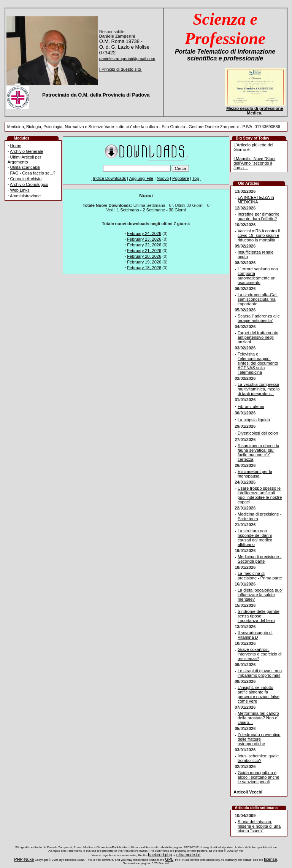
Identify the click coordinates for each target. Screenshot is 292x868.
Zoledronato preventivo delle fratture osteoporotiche (259, 739)
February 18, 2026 (144, 268)
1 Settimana (128, 210)
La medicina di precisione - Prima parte (260, 576)
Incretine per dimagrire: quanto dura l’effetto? (259, 216)
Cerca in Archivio (26, 179)
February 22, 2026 (144, 245)
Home (16, 146)
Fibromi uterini (251, 406)
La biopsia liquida (254, 420)
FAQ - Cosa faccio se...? (33, 173)
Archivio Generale (26, 151)
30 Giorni (177, 210)
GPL (169, 859)
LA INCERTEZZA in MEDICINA (256, 200)
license (270, 859)
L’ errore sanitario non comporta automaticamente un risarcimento (258, 276)
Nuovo (163, 178)
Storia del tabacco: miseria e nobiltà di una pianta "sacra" (259, 826)
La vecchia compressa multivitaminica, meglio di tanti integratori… (259, 389)
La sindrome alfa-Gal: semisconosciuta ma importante (258, 299)
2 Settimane (154, 210)
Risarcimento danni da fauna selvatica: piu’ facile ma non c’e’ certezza (258, 452)
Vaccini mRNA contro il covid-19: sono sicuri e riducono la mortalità (259, 235)
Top (196, 178)
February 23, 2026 (144, 239)
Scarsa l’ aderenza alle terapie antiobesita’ (259, 318)
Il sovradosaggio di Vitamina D (255, 635)
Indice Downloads (109, 178)
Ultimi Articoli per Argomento (25, 159)
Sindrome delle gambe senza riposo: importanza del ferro (259, 616)
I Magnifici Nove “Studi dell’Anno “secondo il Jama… (254, 163)
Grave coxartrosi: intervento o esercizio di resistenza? (260, 654)
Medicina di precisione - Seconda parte (260, 559)
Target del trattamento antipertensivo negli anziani (258, 337)
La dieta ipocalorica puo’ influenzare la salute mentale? (260, 595)
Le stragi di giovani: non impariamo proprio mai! (260, 673)
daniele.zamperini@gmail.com (127, 59)
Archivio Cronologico (29, 184)
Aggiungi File (141, 178)
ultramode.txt (189, 855)
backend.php (160, 855)
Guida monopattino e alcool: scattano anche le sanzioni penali (258, 777)
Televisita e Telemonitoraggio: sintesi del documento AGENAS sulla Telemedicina (258, 363)
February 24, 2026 (144, 233)
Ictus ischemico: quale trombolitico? (258, 758)
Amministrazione (25, 196)
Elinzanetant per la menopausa (255, 474)
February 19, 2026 (144, 262)
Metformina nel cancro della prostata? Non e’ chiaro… (258, 718)
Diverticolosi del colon (258, 433)
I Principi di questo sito (121, 69)
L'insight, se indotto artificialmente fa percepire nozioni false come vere (259, 694)
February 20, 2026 (144, 256)
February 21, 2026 (144, 251)
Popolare (181, 178)
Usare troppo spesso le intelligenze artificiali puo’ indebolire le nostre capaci (260, 495)
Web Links (20, 190)
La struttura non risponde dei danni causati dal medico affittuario (255, 538)
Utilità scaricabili (25, 167)
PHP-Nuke (24, 859)
